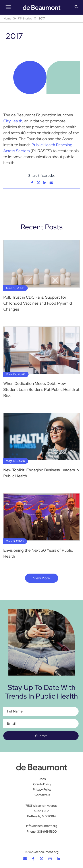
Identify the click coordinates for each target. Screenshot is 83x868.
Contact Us (42, 795)
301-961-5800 (47, 832)
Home (7, 18)
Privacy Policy (42, 789)
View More (41, 578)
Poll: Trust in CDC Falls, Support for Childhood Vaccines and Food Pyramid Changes (38, 303)
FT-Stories (25, 18)
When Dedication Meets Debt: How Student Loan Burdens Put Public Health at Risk (41, 389)
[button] (76, 7)
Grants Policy (42, 784)
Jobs (42, 779)
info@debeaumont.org (42, 826)
